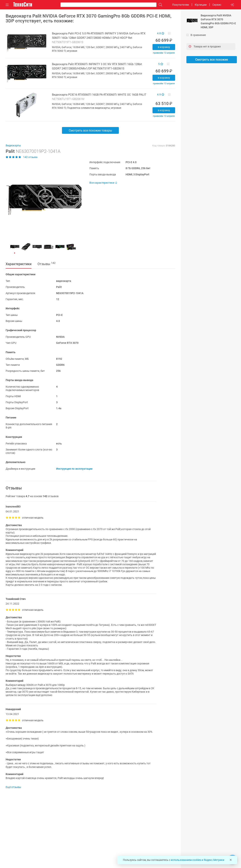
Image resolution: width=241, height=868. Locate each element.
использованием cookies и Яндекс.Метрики (198, 860)
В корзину (164, 47)
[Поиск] (159, 5)
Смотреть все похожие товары (90, 130)
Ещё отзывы (13, 787)
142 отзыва (22, 157)
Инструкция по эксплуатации (74, 469)
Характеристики (19, 264)
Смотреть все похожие (212, 60)
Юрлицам (201, 5)
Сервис (217, 5)
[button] (42, 200)
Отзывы (47, 264)
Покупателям (181, 5)
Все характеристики (103, 183)
